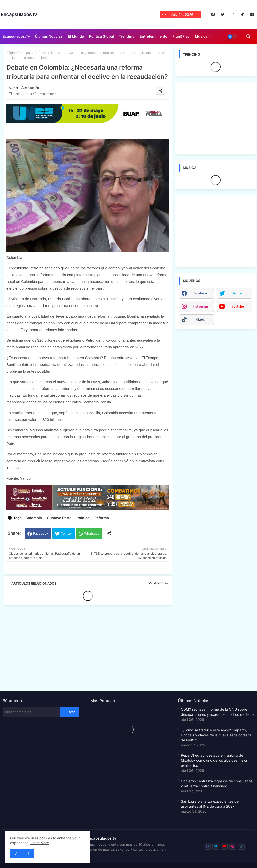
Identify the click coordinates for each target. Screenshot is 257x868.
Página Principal (18, 53)
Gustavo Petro (59, 518)
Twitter (67, 533)
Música (201, 36)
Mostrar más (158, 583)
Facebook (41, 533)
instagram (200, 306)
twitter (238, 293)
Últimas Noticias (49, 36)
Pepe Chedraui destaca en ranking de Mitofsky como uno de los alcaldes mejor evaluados (214, 760)
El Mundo (76, 36)
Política (83, 518)
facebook (200, 293)
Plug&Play (181, 36)
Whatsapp (92, 533)
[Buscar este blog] (31, 712)
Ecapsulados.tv (16, 36)
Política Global (102, 36)
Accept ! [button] (22, 854)
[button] (248, 36)
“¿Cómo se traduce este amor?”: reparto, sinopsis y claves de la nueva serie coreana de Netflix (216, 735)
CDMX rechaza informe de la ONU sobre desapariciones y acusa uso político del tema (218, 712)
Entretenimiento (153, 36)
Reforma (41, 53)
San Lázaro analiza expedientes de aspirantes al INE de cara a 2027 (210, 804)
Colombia (34, 518)
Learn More (40, 843)
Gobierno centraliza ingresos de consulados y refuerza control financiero (217, 783)
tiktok (200, 319)
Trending (127, 36)
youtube (238, 306)
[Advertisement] (90, 646)
